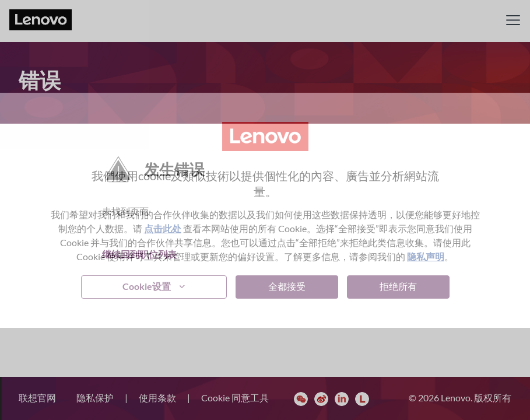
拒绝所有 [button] (398, 286)
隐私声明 (426, 256)
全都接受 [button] (287, 286)
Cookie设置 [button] (147, 286)
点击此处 (163, 228)
